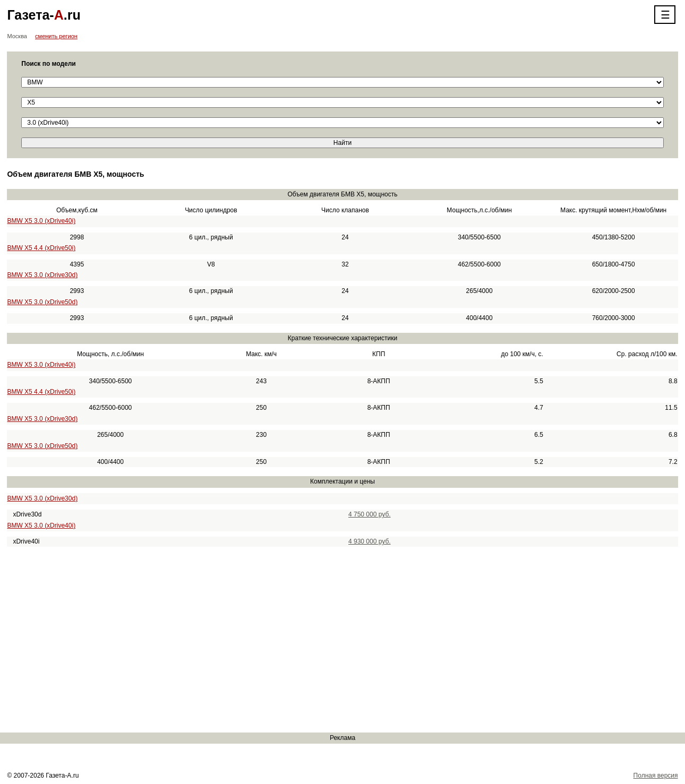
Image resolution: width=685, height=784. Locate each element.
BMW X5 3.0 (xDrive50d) (42, 302)
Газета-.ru (44, 15)
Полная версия (656, 776)
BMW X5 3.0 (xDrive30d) (42, 275)
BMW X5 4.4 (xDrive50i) (41, 248)
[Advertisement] (319, 640)
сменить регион (56, 36)
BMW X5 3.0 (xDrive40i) (41, 221)
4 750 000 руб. (370, 514)
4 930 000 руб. (370, 541)
